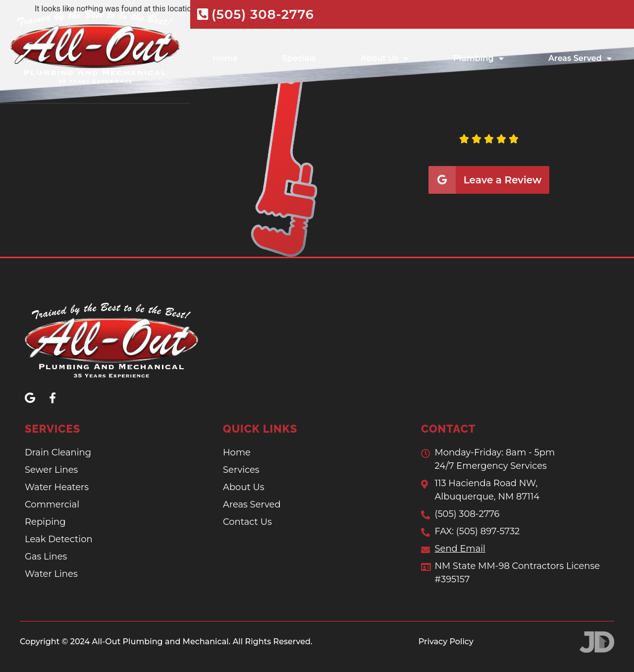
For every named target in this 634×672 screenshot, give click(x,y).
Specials (299, 57)
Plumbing (478, 57)
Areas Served (580, 57)
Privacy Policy (446, 641)
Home (225, 57)
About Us (384, 57)
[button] (364, 156)
